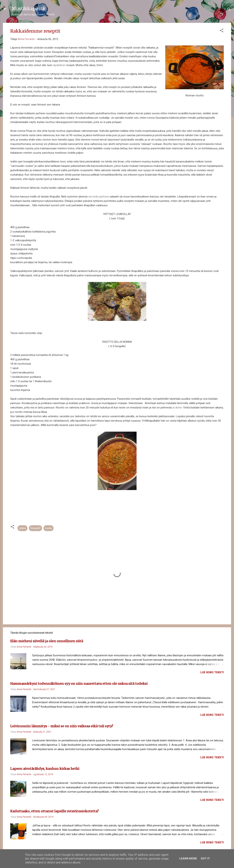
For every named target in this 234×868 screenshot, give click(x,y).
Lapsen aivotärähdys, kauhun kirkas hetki (45, 769)
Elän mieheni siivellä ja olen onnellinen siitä (47, 641)
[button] (222, 31)
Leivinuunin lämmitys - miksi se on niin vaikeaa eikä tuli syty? (62, 726)
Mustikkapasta (28, 9)
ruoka (49, 528)
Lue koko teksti (212, 672)
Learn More (188, 859)
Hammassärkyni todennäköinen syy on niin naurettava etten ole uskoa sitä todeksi (79, 684)
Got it (205, 859)
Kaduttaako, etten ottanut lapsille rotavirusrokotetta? (54, 811)
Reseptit (35, 528)
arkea (22, 528)
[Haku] (229, 10)
